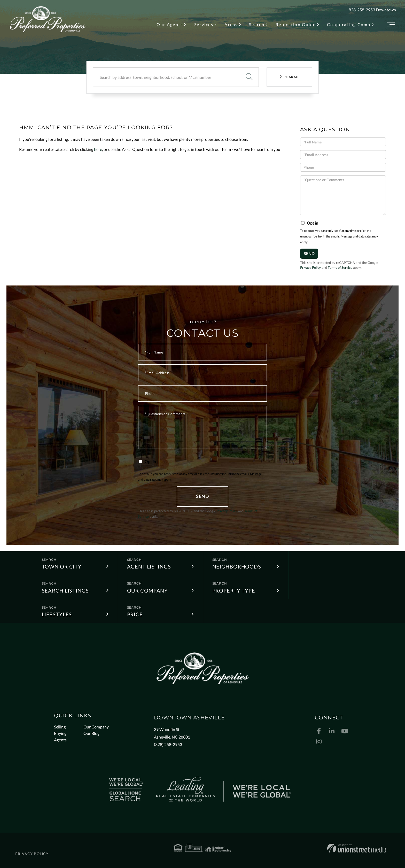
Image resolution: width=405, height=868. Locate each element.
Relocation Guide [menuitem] (296, 24)
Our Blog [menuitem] (91, 733)
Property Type (234, 590)
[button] (249, 77)
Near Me (292, 77)
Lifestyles (57, 614)
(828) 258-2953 (168, 744)
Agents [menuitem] (60, 740)
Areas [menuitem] (231, 24)
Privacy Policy (310, 267)
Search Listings (65, 590)
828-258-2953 (362, 10)
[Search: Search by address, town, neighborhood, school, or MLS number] (166, 77)
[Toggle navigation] (391, 25)
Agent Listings (149, 566)
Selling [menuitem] (60, 727)
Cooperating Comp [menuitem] (349, 24)
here (98, 149)
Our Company (148, 590)
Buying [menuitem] (60, 733)
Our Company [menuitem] (96, 727)
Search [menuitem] (257, 24)
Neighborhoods (237, 566)
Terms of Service (340, 267)
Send (309, 253)
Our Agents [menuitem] (170, 24)
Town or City (62, 566)
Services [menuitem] (204, 24)
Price (135, 614)
